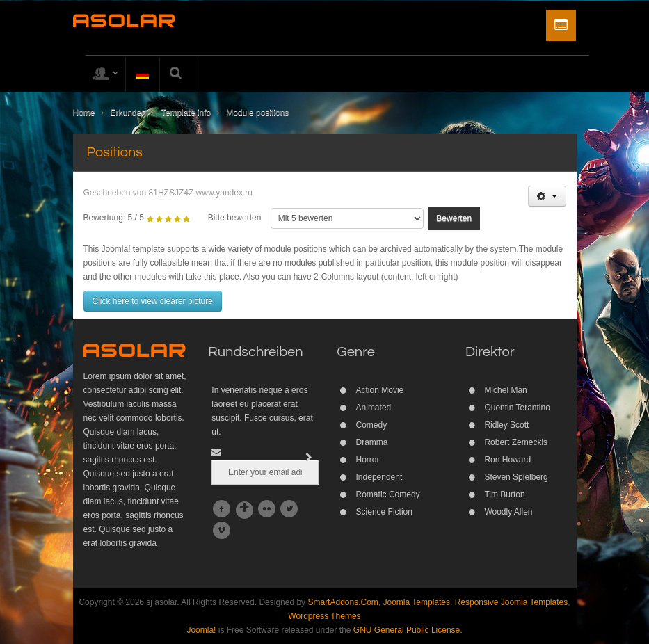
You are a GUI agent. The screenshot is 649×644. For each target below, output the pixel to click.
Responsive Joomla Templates (512, 602)
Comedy (372, 425)
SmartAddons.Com (343, 602)
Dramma (372, 442)
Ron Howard (507, 460)
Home (84, 113)
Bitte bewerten (235, 218)
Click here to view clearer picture (153, 301)
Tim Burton (504, 494)
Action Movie (380, 390)
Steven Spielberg (516, 477)
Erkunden (128, 113)
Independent (379, 477)
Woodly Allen (508, 512)
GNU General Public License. (408, 630)
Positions (115, 152)
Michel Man (505, 390)
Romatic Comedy (388, 494)
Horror (368, 460)
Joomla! (201, 630)
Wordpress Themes (324, 616)
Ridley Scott (506, 425)
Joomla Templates (417, 602)
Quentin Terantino (517, 408)
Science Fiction (384, 512)
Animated (374, 408)
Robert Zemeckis (516, 442)
